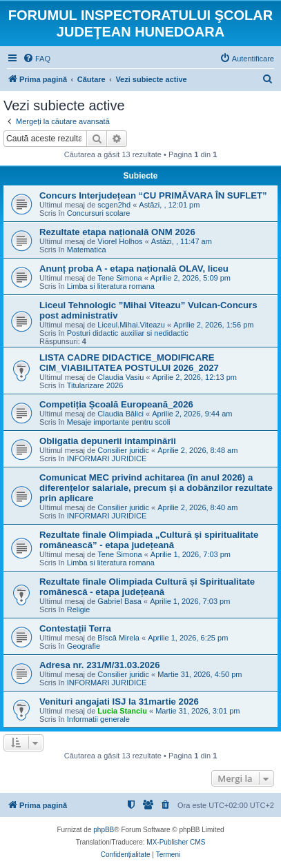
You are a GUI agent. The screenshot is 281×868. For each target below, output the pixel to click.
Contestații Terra (75, 628)
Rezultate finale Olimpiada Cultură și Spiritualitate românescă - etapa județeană (147, 587)
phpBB (104, 830)
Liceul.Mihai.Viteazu (131, 325)
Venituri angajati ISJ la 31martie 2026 (119, 702)
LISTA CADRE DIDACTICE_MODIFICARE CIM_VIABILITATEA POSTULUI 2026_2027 (129, 363)
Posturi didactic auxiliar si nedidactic (128, 333)
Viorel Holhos (120, 241)
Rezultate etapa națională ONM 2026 (117, 232)
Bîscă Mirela (118, 638)
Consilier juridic (123, 450)
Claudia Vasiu (120, 377)
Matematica (87, 250)
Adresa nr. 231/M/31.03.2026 (99, 665)
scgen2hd (114, 205)
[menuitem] (37, 59)
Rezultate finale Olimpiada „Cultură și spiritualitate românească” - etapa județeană (149, 540)
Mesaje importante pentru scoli (119, 422)
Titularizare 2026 (95, 385)
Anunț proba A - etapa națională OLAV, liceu (134, 269)
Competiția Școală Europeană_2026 (116, 404)
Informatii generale (98, 719)
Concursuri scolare (99, 213)
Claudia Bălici (120, 414)
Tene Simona (119, 278)
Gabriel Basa (119, 601)
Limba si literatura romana (111, 286)
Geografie (84, 646)
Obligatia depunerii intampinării (108, 441)
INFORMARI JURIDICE (107, 458)
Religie (79, 609)
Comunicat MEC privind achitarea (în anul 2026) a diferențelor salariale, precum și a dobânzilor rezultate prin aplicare (156, 488)
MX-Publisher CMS (176, 842)
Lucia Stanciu (122, 711)
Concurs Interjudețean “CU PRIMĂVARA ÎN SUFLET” (153, 195)
